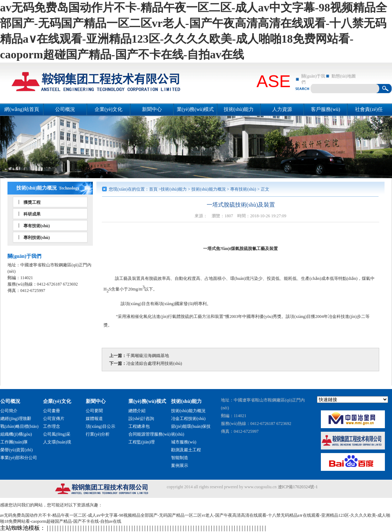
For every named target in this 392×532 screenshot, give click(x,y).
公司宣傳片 (54, 419)
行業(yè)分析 (98, 434)
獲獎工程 (32, 202)
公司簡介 (9, 411)
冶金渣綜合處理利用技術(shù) (154, 363)
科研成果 (32, 214)
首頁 (153, 189)
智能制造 (180, 458)
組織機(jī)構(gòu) (16, 434)
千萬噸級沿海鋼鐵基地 (148, 356)
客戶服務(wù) (325, 109)
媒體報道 (94, 419)
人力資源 (282, 109)
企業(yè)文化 (109, 109)
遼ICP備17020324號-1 (298, 487)
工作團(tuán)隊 (14, 442)
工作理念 (52, 426)
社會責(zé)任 (369, 109)
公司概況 (65, 109)
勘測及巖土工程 (186, 450)
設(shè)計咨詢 (141, 419)
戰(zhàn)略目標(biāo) (19, 426)
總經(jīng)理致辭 (16, 419)
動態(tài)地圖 (344, 76)
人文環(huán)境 (57, 442)
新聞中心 (152, 109)
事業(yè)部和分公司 (19, 458)
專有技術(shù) (37, 226)
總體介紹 (137, 411)
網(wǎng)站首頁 (22, 109)
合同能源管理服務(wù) (150, 434)
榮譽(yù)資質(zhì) (17, 450)
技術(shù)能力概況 (37, 188)
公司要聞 (94, 411)
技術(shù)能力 (239, 109)
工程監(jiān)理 (142, 442)
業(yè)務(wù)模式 (195, 109)
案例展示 (180, 465)
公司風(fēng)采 (57, 434)
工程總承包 (139, 426)
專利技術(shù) (37, 238)
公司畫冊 (52, 411)
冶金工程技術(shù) (188, 419)
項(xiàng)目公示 (100, 426)
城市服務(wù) (184, 442)
